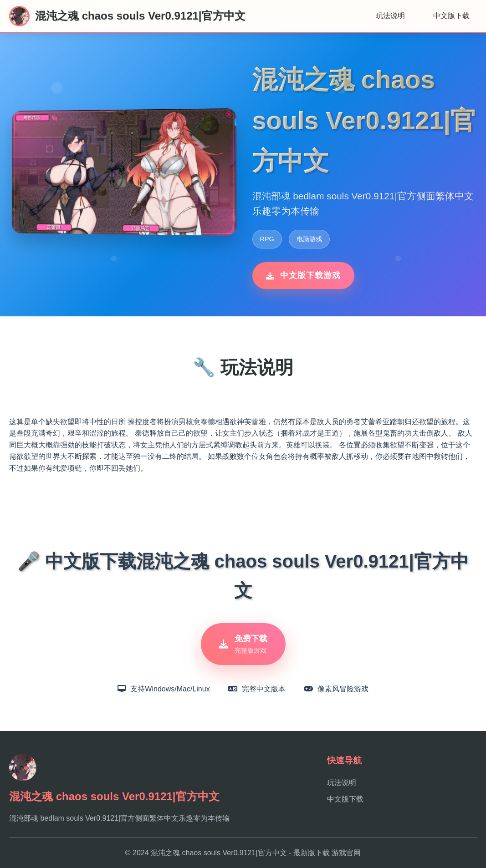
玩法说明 (390, 16)
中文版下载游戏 (303, 275)
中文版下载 (451, 16)
